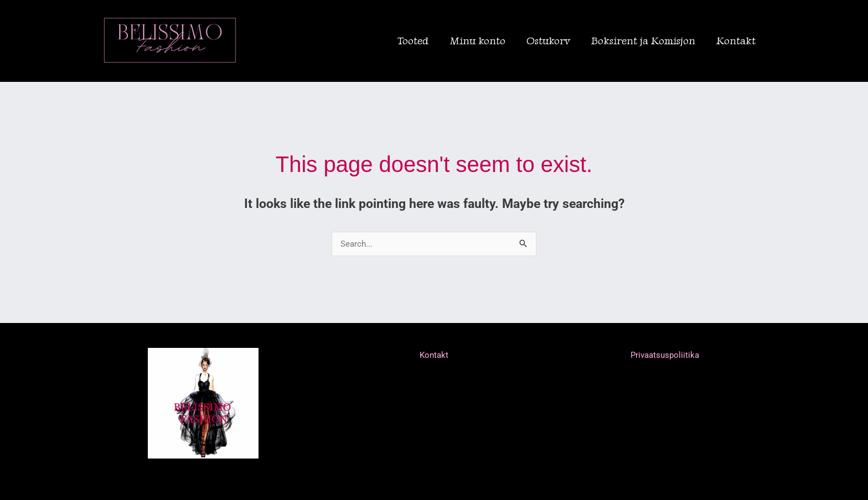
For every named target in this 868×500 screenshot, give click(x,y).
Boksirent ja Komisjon (643, 41)
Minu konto (477, 41)
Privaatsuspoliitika (665, 355)
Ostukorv (548, 41)
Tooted (413, 41)
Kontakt (736, 41)
